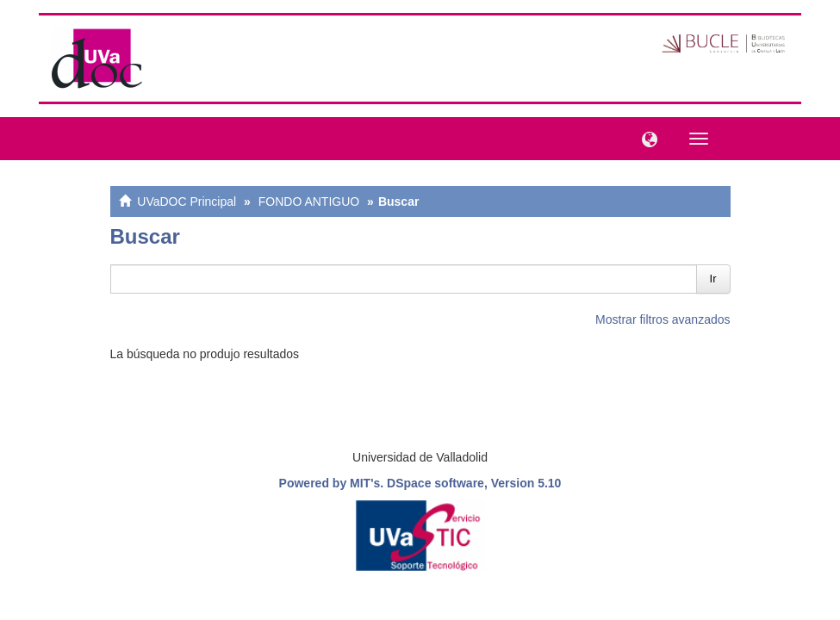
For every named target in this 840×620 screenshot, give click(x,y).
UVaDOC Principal (187, 201)
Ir (713, 279)
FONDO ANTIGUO (309, 201)
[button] (645, 138)
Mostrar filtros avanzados (663, 319)
